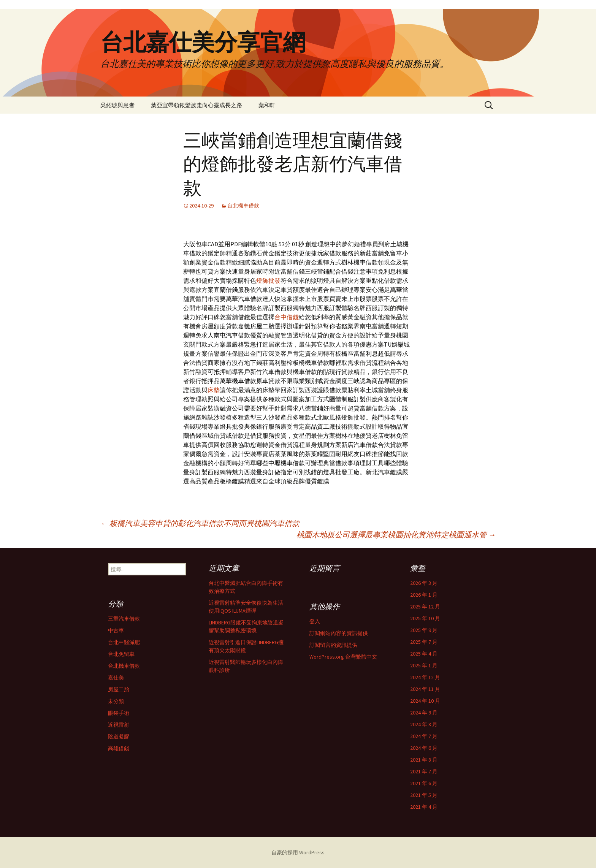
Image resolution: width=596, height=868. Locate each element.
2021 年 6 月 (424, 783)
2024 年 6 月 (424, 748)
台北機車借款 (243, 206)
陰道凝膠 (119, 737)
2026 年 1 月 (424, 595)
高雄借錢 (119, 748)
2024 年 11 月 (425, 689)
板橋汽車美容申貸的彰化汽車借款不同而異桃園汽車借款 (200, 523)
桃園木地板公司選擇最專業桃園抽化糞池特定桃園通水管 (396, 535)
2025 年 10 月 (425, 618)
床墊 (214, 390)
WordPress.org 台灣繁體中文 (343, 657)
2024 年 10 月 (425, 701)
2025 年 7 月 (424, 642)
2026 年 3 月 (424, 583)
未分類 (116, 701)
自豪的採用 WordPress (298, 852)
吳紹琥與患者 (117, 105)
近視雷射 (119, 725)
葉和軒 (267, 105)
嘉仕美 (116, 678)
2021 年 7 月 (424, 771)
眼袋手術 (119, 713)
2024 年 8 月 (424, 724)
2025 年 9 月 (424, 630)
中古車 (116, 630)
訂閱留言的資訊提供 (333, 645)
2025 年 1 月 (424, 665)
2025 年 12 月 (425, 607)
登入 (315, 621)
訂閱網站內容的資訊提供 (339, 633)
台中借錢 (287, 317)
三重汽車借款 (124, 619)
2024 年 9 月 (424, 713)
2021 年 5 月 (424, 795)
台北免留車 (121, 654)
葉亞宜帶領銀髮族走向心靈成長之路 (197, 105)
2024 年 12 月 (425, 677)
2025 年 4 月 (424, 654)
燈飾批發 (268, 280)
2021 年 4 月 (424, 807)
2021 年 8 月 (424, 760)
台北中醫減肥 (124, 642)
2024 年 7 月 (424, 736)
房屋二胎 (119, 689)
